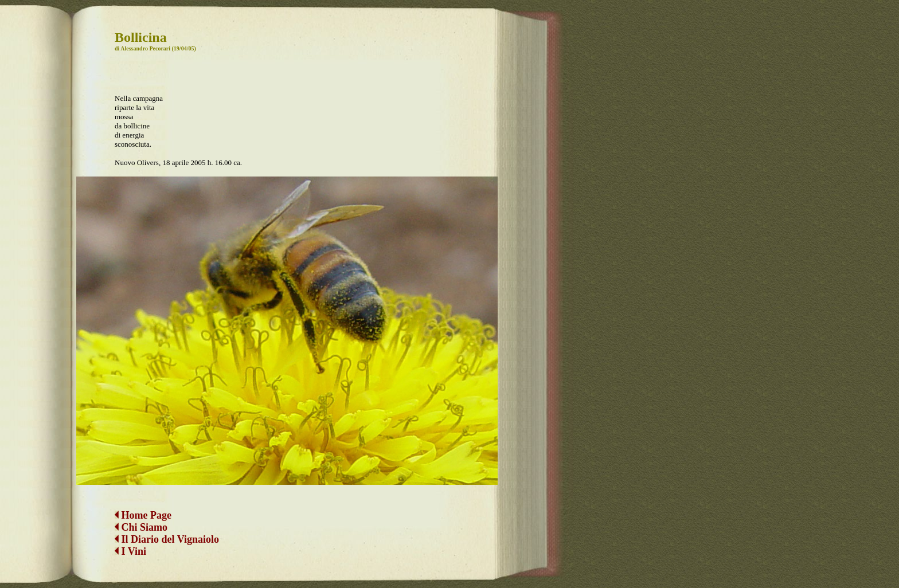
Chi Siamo (145, 518)
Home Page (143, 506)
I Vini (130, 542)
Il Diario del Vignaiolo (167, 530)
